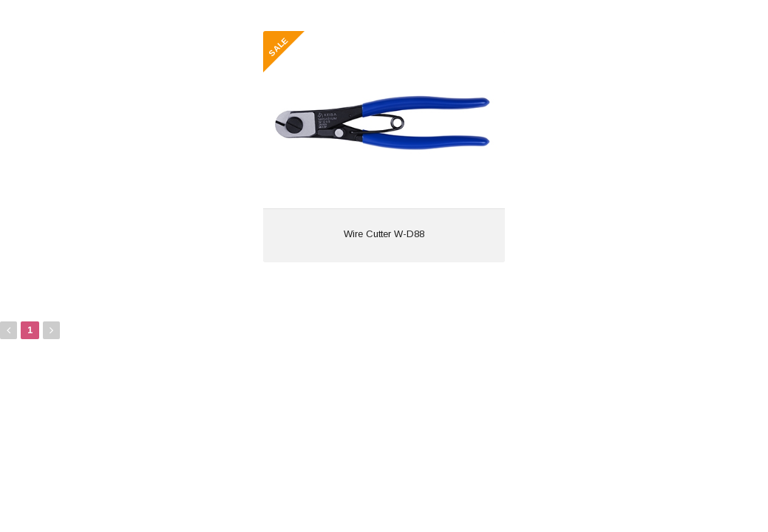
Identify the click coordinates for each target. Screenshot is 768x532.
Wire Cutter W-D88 (384, 234)
